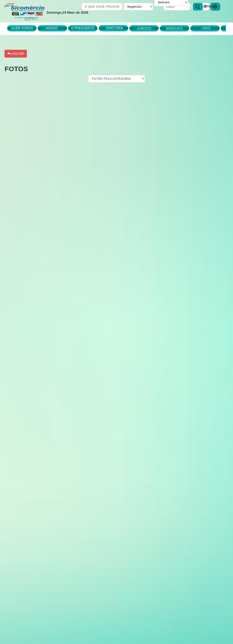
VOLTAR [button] (16, 54)
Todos (210, 6)
